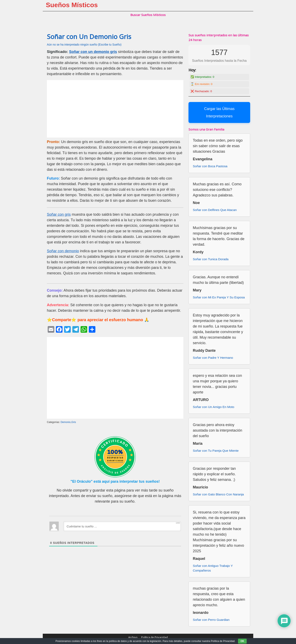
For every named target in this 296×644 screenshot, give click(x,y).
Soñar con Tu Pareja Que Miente (216, 451)
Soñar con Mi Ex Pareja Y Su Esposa (219, 297)
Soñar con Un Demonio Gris (89, 37)
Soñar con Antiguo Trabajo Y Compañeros (213, 568)
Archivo (133, 637)
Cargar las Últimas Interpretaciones (219, 112)
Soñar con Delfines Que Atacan (215, 210)
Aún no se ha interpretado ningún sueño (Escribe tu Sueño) (84, 45)
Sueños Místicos (72, 5)
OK (242, 641)
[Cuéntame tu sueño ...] (122, 526)
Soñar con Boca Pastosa (210, 166)
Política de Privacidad (154, 637)
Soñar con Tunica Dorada (211, 259)
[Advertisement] (115, 109)
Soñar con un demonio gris (93, 52)
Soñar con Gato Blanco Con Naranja (218, 494)
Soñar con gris (59, 214)
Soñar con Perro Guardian (211, 620)
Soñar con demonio (63, 251)
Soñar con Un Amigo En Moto (214, 407)
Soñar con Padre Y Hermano (213, 358)
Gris (74, 422)
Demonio (66, 422)
